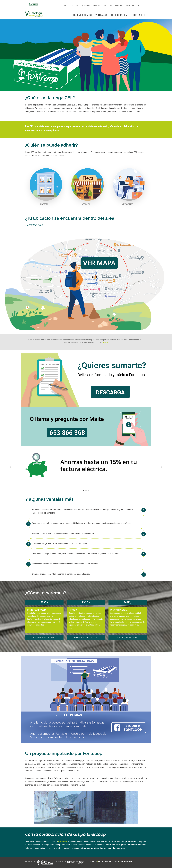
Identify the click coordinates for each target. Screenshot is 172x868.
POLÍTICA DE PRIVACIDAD (108, 861)
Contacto (119, 5)
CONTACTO (139, 15)
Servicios (97, 5)
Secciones (108, 5)
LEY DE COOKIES (127, 861)
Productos (86, 5)
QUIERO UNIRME (120, 15)
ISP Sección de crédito (134, 5)
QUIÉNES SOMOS (82, 15)
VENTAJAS (101, 15)
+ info (105, 342)
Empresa (75, 5)
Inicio (66, 5)
